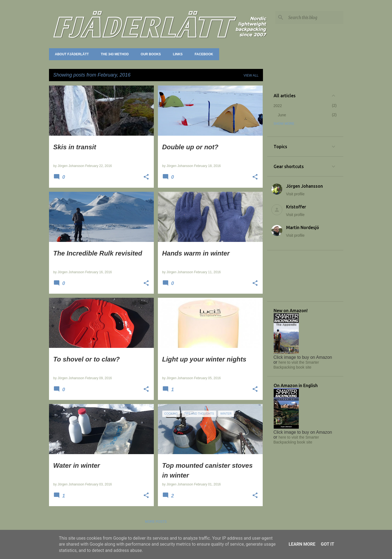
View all (251, 75)
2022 (278, 106)
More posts (156, 522)
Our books (149, 54)
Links (176, 54)
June (282, 115)
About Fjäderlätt (70, 54)
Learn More (302, 544)
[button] (146, 177)
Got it (327, 544)
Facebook (202, 54)
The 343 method (113, 54)
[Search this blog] (315, 17)
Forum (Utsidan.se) (241, 54)
